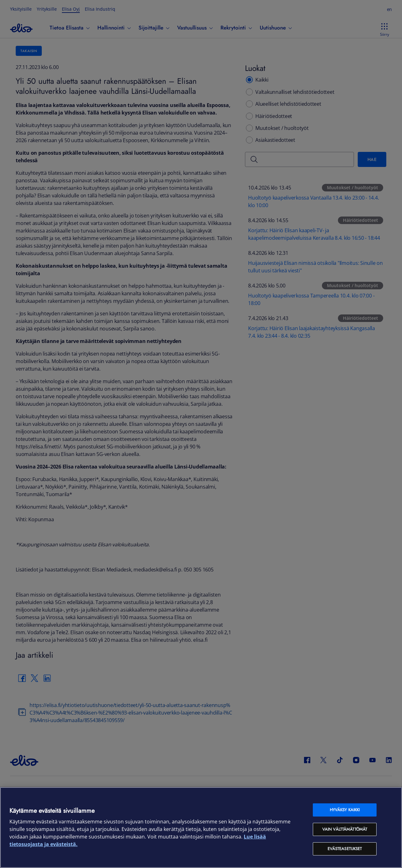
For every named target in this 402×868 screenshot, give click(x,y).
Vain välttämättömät (345, 829)
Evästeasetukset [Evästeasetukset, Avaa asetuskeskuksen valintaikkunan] (345, 849)
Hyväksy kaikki (345, 810)
